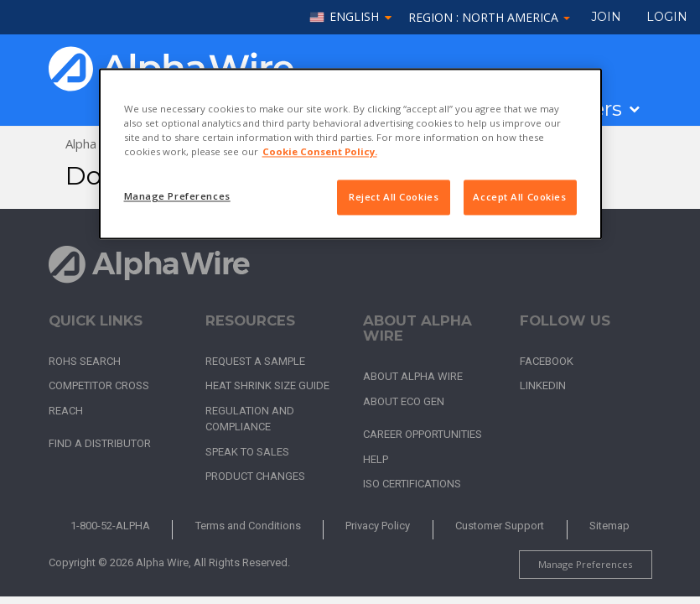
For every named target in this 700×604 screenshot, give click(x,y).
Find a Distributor (100, 443)
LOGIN (667, 17)
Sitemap (609, 526)
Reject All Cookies (394, 198)
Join (606, 17)
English (354, 17)
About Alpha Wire (413, 376)
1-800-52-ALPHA (110, 526)
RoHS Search (85, 361)
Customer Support (500, 526)
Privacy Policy (378, 526)
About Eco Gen (404, 401)
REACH (66, 411)
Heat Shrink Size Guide (267, 385)
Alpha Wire (96, 143)
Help (376, 459)
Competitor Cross (99, 385)
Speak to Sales (247, 452)
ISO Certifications (412, 484)
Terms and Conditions (248, 526)
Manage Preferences (585, 564)
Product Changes (255, 476)
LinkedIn (543, 385)
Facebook (547, 361)
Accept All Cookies (519, 198)
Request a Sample (255, 361)
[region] (350, 154)
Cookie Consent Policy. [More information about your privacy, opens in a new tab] (320, 152)
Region (489, 17)
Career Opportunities (423, 434)
